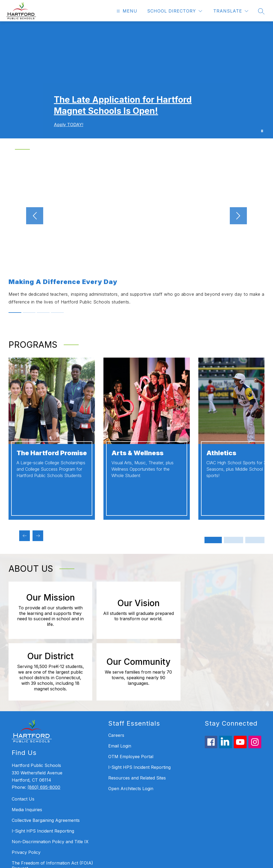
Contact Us (23, 743)
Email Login (120, 690)
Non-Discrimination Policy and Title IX (50, 786)
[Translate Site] (231, 11)
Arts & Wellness (137, 453)
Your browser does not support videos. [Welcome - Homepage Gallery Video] (136, 80)
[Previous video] (23, 216)
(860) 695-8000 (44, 731)
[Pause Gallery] (262, 131)
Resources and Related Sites (137, 722)
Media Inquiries (27, 754)
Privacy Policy (26, 797)
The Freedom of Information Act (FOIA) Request (52, 810)
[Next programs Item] (38, 536)
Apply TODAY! (69, 125)
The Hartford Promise (52, 453)
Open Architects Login (131, 733)
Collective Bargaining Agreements (46, 765)
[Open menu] (126, 11)
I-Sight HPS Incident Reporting (43, 775)
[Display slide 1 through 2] (212, 540)
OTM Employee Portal (131, 701)
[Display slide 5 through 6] (255, 540)
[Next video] (250, 216)
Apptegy (148, 860)
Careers (116, 679)
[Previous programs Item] (25, 536)
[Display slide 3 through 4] (234, 540)
